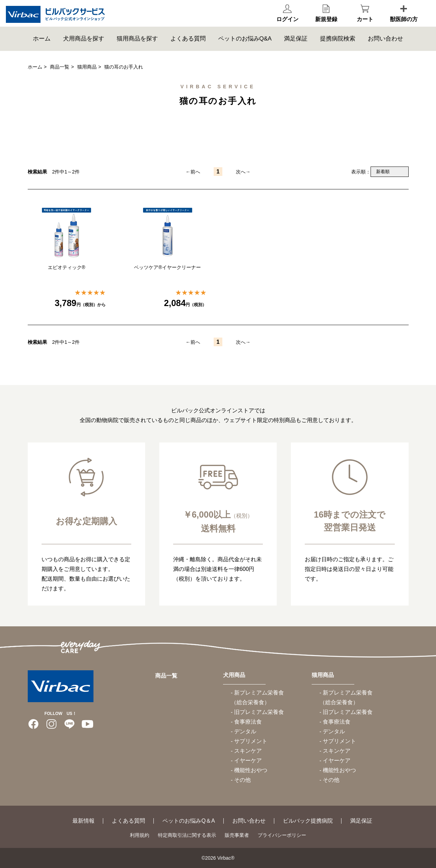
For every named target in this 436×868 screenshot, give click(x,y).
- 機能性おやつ (249, 770)
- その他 (241, 780)
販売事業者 (237, 835)
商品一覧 (60, 67)
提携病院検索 (338, 47)
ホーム (42, 47)
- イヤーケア (247, 760)
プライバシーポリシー (282, 835)
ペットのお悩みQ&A (245, 47)
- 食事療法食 (247, 722)
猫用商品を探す (137, 47)
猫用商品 (87, 67)
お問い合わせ (385, 47)
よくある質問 (188, 47)
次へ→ (243, 172)
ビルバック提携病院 (308, 821)
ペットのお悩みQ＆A (189, 821)
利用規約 (140, 835)
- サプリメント (249, 741)
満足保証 (296, 47)
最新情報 (83, 821)
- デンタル (244, 731)
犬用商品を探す (84, 47)
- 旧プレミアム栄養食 (258, 712)
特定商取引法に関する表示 (187, 835)
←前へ (193, 172)
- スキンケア (247, 751)
